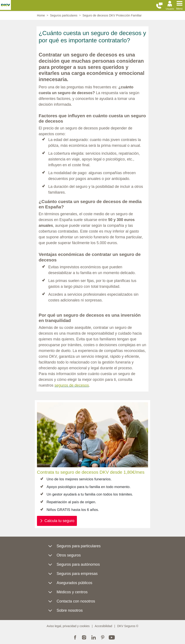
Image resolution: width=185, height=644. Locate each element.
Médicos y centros (72, 592)
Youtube (112, 637)
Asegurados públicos (74, 583)
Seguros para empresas (77, 574)
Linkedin (93, 637)
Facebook (75, 637)
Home (41, 15)
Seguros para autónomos (78, 564)
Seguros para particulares (79, 546)
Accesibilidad (103, 626)
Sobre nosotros (70, 610)
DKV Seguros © (128, 626)
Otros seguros (69, 555)
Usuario (170, 9)
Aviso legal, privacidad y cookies (68, 626)
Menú (179, 9)
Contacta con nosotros (76, 601)
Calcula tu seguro (59, 521)
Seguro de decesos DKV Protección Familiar (112, 15)
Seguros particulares (64, 15)
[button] (159, 6)
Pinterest (103, 637)
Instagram (84, 637)
